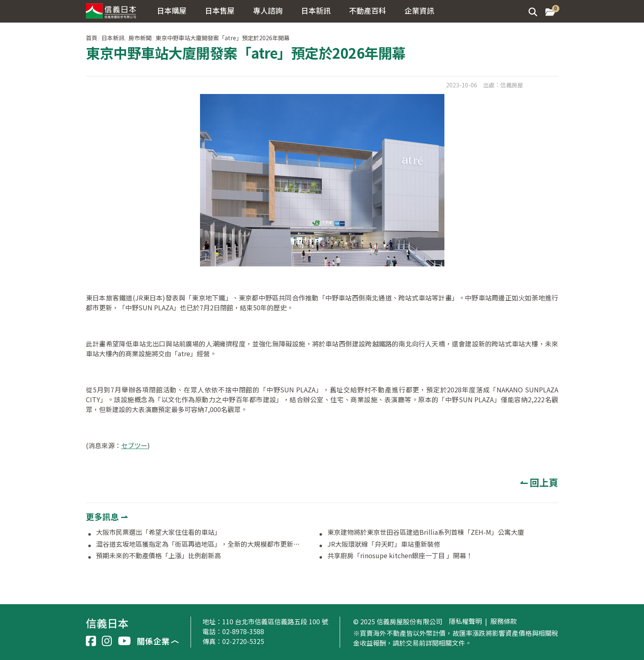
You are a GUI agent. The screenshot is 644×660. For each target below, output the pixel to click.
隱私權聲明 (465, 621)
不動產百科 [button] (368, 10)
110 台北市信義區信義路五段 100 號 (275, 621)
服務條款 (504, 621)
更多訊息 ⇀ (107, 517)
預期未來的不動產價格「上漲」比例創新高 (159, 556)
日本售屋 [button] (220, 10)
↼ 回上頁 (539, 482)
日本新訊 (113, 38)
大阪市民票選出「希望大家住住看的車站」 (159, 532)
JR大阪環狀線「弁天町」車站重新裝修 (384, 544)
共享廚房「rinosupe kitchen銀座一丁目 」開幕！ (400, 556)
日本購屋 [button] (172, 10)
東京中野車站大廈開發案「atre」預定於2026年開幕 (223, 38)
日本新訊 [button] (316, 10)
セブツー (134, 445)
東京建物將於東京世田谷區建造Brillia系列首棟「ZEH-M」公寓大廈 (426, 532)
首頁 (92, 38)
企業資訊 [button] (419, 10)
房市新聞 (140, 38)
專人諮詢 (268, 10)
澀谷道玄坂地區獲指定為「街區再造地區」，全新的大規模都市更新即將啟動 (200, 544)
